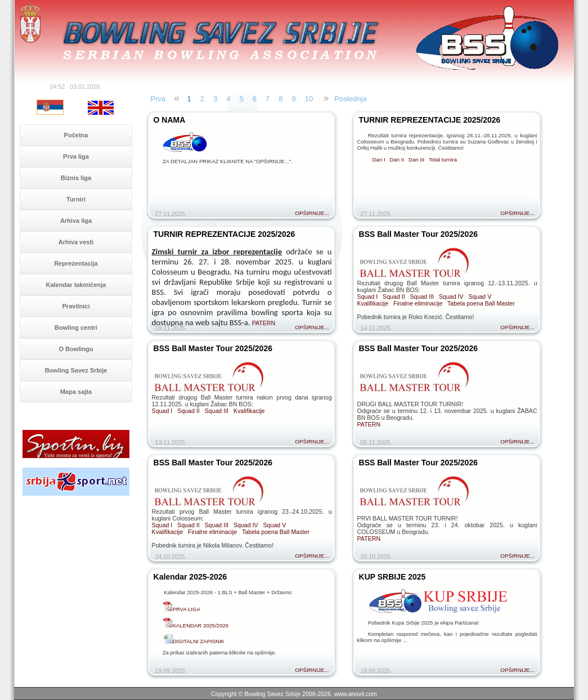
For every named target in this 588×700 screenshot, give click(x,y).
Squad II (394, 297)
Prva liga (76, 156)
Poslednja (351, 99)
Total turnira (443, 160)
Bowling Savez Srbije (76, 370)
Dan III (416, 160)
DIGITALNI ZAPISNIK (194, 641)
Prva (158, 99)
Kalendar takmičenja (76, 285)
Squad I (368, 297)
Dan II (397, 160)
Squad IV (451, 297)
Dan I (379, 160)
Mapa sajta (76, 392)
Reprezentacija (76, 263)
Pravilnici (76, 306)
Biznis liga (76, 178)
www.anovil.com (356, 694)
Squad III (422, 297)
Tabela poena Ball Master (481, 303)
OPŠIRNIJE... (312, 213)
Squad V (480, 297)
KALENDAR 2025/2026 (201, 625)
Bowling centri (76, 327)
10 (309, 99)
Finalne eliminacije (418, 303)
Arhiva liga (76, 221)
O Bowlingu (76, 349)
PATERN (264, 323)
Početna (76, 135)
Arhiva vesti (76, 242)
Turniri (76, 199)
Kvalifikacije (373, 303)
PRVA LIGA (187, 609)
